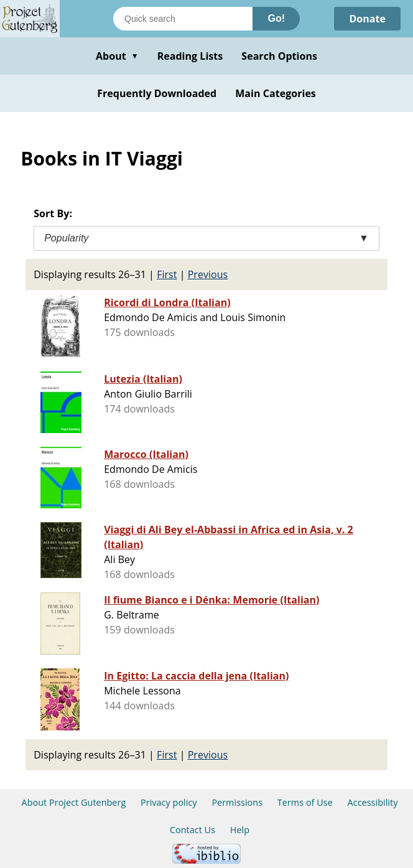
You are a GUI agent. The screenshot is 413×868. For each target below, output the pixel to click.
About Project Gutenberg (74, 802)
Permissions (237, 802)
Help (240, 830)
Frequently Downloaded (157, 93)
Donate (367, 19)
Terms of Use (305, 802)
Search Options (279, 56)
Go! (276, 18)
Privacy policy (169, 802)
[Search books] (183, 19)
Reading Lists (190, 56)
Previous (208, 274)
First (167, 274)
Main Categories (276, 93)
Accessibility (373, 802)
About (117, 56)
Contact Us (193, 830)
